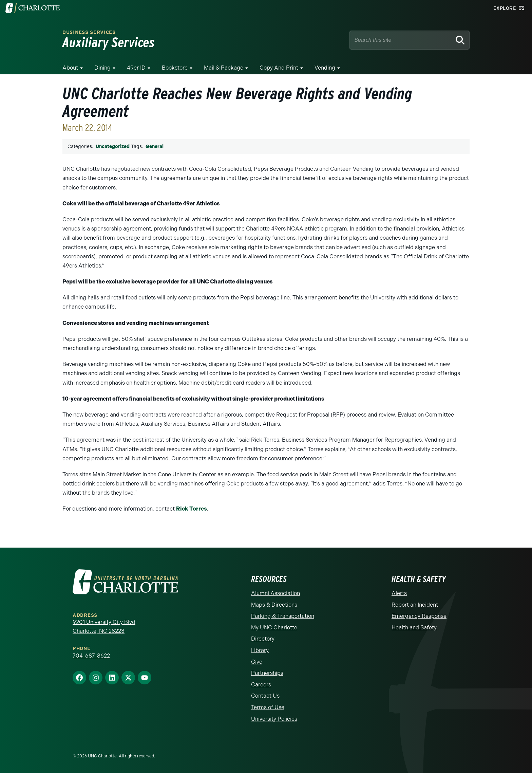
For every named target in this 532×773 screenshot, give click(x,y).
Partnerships (267, 673)
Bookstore (175, 68)
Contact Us (265, 696)
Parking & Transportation (283, 616)
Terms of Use (268, 707)
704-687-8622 (91, 656)
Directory (263, 639)
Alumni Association (275, 593)
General (155, 146)
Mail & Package (224, 68)
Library (260, 650)
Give (257, 662)
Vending (325, 68)
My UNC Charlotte (274, 628)
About (70, 68)
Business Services (89, 32)
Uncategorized (113, 146)
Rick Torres (191, 509)
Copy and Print (279, 68)
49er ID (136, 68)
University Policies (274, 719)
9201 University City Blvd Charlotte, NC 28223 (104, 627)
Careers (261, 685)
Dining (102, 68)
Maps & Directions (274, 605)
